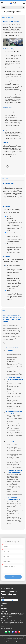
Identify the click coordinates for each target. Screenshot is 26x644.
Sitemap (18, 642)
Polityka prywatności (11, 642)
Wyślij (13, 577)
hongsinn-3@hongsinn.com (10, 600)
